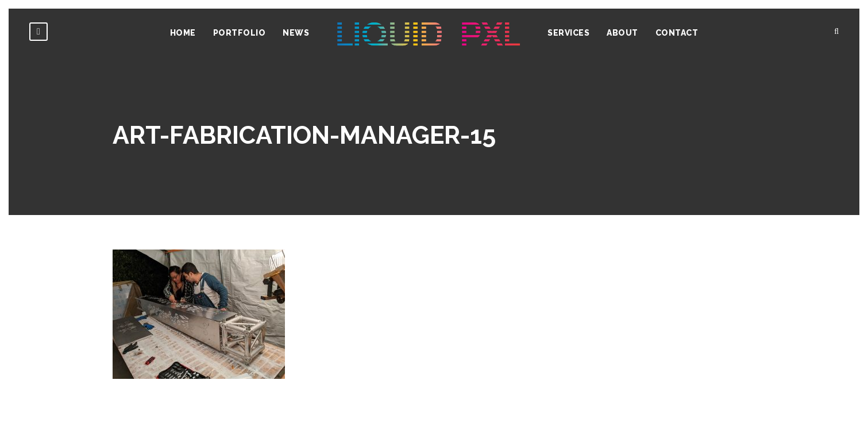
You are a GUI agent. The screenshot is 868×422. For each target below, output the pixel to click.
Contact (677, 33)
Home (183, 33)
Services (568, 33)
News (296, 33)
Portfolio (240, 33)
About (622, 33)
